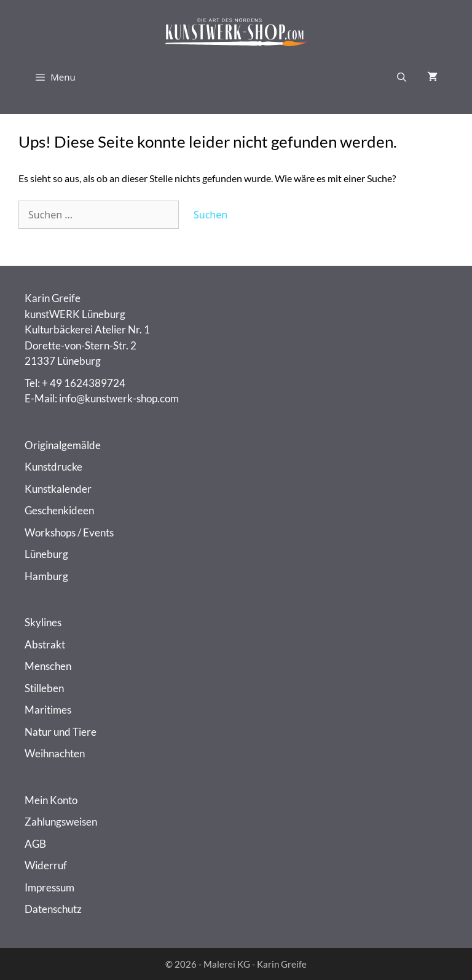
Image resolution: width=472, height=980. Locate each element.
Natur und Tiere (61, 732)
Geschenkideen (59, 510)
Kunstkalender (58, 489)
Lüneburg (46, 554)
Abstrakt (45, 644)
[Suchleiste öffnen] (402, 77)
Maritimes (48, 710)
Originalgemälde (63, 445)
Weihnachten (55, 753)
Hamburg (46, 576)
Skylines (43, 622)
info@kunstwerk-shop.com (119, 398)
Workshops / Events (69, 532)
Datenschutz (53, 909)
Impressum (49, 887)
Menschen (48, 666)
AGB (35, 844)
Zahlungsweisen (61, 822)
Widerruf (46, 865)
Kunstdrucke (53, 467)
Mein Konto (51, 800)
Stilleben (44, 688)
